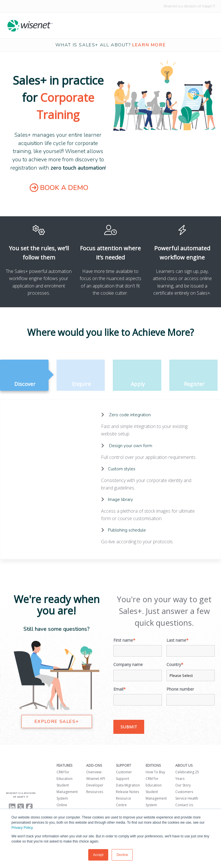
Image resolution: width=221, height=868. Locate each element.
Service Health (187, 798)
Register (194, 376)
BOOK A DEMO (59, 188)
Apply (137, 376)
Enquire (81, 376)
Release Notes (127, 791)
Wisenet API (96, 778)
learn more (149, 45)
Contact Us (184, 805)
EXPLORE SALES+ (57, 721)
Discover (24, 376)
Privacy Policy (22, 828)
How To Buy (155, 772)
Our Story (183, 785)
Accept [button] (98, 855)
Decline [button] (122, 855)
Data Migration (128, 785)
